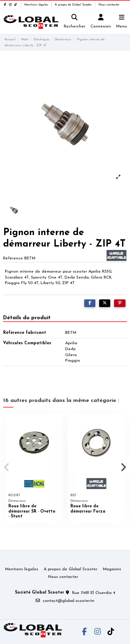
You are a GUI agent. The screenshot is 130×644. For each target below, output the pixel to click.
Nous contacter (109, 5)
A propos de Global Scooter (74, 5)
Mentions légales (37, 5)
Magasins (112, 569)
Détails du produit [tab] (27, 318)
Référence (13, 258)
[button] (7, 467)
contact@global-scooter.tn (68, 601)
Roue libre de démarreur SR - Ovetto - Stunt (32, 511)
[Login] (101, 22)
